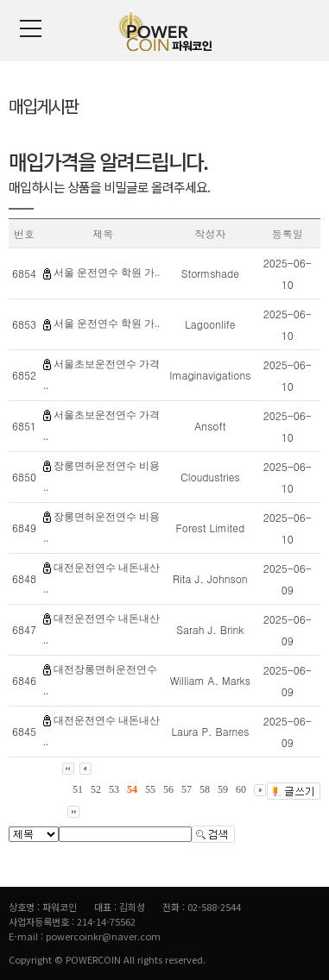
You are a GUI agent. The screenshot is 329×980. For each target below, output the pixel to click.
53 (114, 789)
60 (241, 789)
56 (168, 789)
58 (205, 789)
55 (150, 789)
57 (187, 789)
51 (78, 789)
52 (96, 789)
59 (223, 789)
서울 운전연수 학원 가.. (107, 273)
